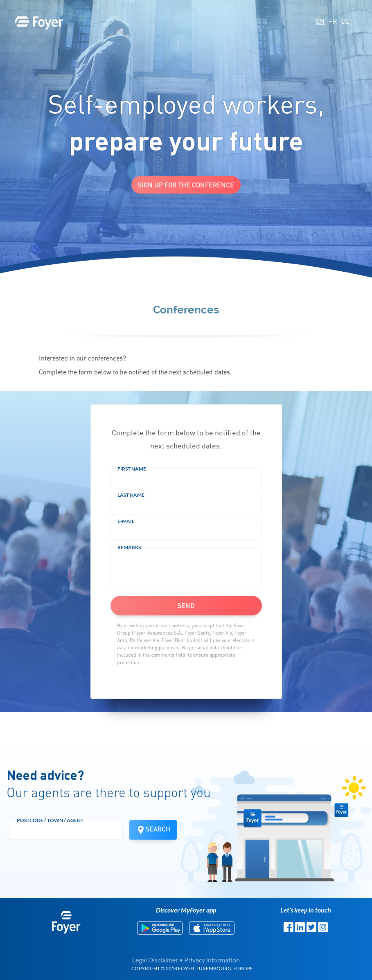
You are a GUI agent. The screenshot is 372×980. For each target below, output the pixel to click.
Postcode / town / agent (50, 820)
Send (186, 605)
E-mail (126, 521)
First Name (132, 469)
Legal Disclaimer (155, 960)
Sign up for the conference (186, 185)
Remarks (129, 547)
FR (333, 21)
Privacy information (212, 960)
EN (320, 21)
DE (346, 21)
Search (153, 830)
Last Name (131, 495)
